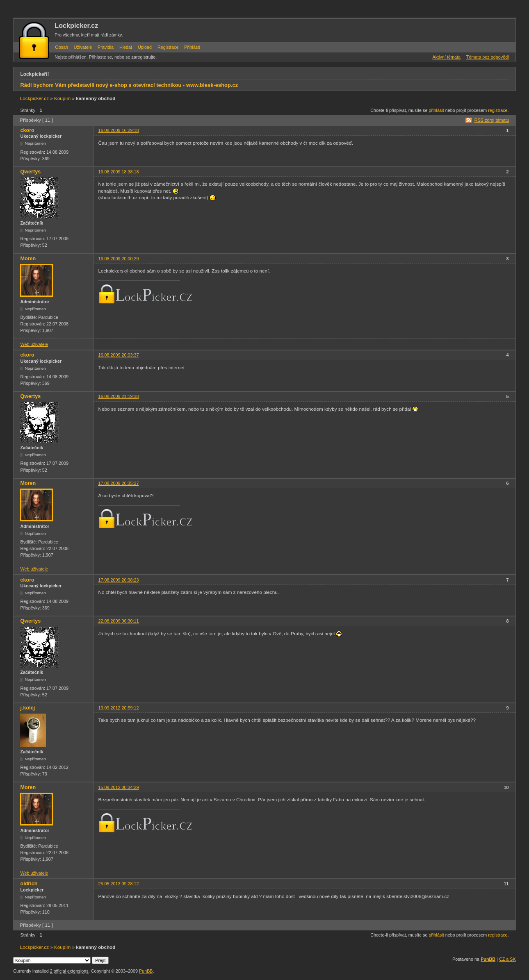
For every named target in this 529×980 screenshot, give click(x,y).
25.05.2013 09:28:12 (118, 884)
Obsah (62, 47)
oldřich (29, 884)
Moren (28, 259)
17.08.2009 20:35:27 (118, 483)
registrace (498, 110)
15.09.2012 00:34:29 (118, 787)
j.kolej (27, 708)
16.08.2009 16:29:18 (118, 130)
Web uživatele (34, 344)
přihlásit (437, 110)
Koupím (62, 98)
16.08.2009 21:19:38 (118, 396)
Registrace (168, 47)
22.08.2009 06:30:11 (118, 621)
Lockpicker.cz (76, 25)
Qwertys (30, 172)
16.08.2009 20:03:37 (118, 355)
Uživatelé (83, 47)
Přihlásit (192, 47)
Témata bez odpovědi (488, 57)
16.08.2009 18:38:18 (118, 172)
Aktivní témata (447, 57)
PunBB (488, 959)
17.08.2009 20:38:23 (118, 580)
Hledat (126, 47)
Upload (145, 47)
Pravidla (106, 47)
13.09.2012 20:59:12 (118, 708)
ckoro (27, 130)
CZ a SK (507, 959)
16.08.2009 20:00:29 (118, 259)
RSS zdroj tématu (492, 120)
